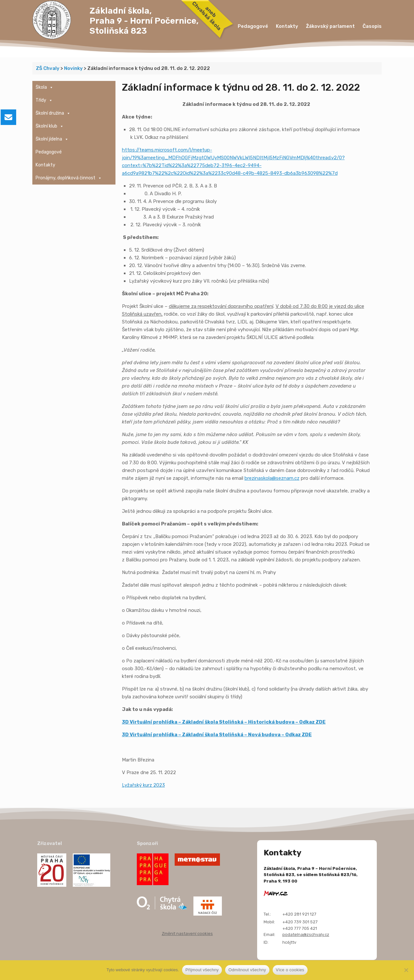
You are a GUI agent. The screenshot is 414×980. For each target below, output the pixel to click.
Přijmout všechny (202, 970)
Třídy (44, 100)
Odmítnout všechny (247, 970)
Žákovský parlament (330, 26)
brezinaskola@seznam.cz (272, 478)
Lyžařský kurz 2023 (143, 785)
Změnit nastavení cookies (187, 934)
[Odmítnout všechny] (406, 970)
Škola (44, 87)
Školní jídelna (52, 139)
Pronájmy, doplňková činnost (69, 178)
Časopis (372, 26)
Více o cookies (290, 970)
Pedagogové (253, 26)
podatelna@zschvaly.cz (306, 935)
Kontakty (287, 26)
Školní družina (53, 113)
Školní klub (50, 126)
